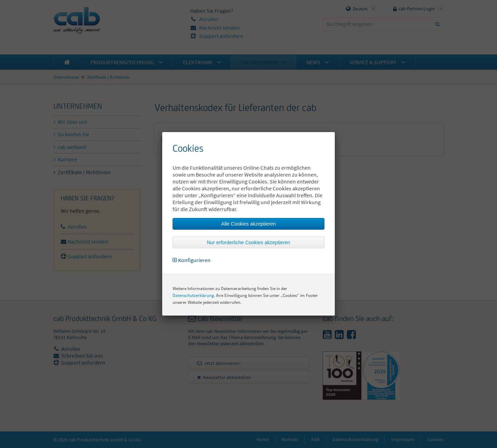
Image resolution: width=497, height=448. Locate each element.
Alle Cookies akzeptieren (248, 224)
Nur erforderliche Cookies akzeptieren (248, 242)
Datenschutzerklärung (193, 295)
